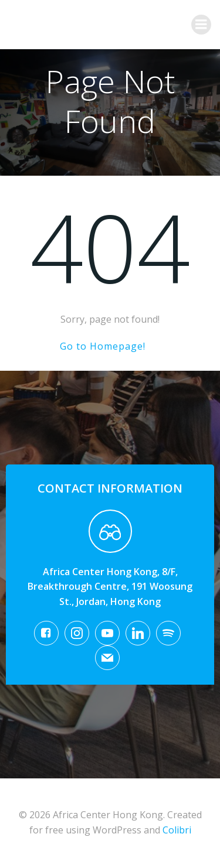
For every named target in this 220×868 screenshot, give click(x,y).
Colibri (177, 830)
